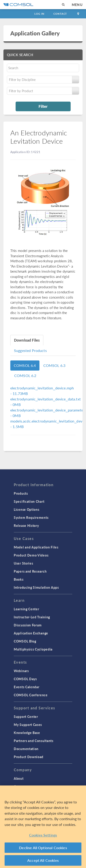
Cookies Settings (43, 835)
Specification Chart (29, 501)
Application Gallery (35, 33)
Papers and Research (30, 571)
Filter (43, 106)
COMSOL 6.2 (25, 375)
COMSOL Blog (25, 641)
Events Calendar (27, 687)
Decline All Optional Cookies (43, 848)
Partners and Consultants (34, 741)
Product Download (29, 757)
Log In (39, 14)
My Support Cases (28, 725)
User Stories (23, 563)
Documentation (26, 749)
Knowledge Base (27, 733)
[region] (43, 827)
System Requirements (31, 517)
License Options (27, 509)
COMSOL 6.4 (25, 365)
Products (21, 493)
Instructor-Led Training (32, 617)
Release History (26, 525)
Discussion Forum (28, 625)
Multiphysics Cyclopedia (33, 649)
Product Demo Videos (31, 555)
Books (19, 579)
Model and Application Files (36, 547)
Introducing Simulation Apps (36, 587)
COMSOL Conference (31, 695)
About (19, 778)
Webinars (21, 671)
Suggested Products (30, 350)
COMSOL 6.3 (54, 365)
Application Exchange (31, 633)
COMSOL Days (25, 679)
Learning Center (26, 609)
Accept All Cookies (43, 860)
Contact (60, 14)
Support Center (26, 717)
